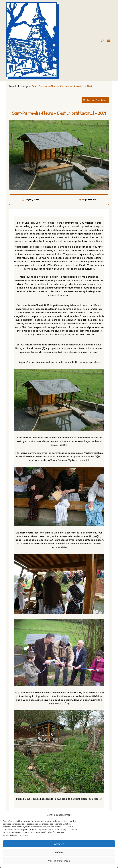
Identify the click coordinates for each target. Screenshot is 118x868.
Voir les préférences (59, 861)
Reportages (24, 86)
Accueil (12, 86)
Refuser (59, 852)
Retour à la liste (96, 100)
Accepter (59, 844)
